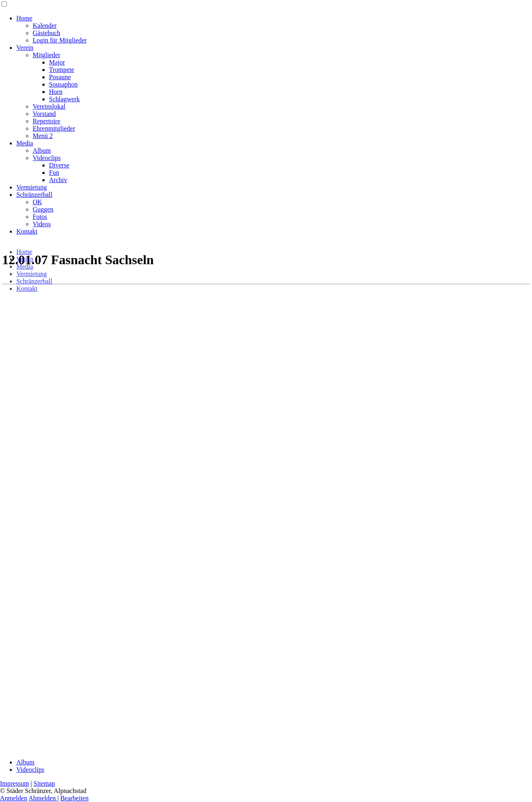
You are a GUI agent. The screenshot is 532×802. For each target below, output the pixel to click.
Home (24, 18)
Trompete (62, 70)
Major (57, 62)
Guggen (43, 209)
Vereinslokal (49, 106)
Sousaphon (63, 84)
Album (42, 150)
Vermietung (32, 187)
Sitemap (44, 783)
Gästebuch (47, 33)
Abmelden (43, 798)
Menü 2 (43, 136)
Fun (54, 173)
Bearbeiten (75, 798)
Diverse (59, 165)
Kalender (45, 26)
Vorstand (44, 114)
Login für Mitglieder (60, 40)
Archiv (58, 180)
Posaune (60, 77)
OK (37, 202)
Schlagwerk (65, 99)
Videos (42, 224)
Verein (25, 48)
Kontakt (27, 231)
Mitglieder (47, 55)
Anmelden (14, 798)
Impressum (14, 783)
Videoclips (47, 158)
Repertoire (47, 121)
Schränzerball (34, 195)
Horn (56, 92)
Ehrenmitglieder (54, 128)
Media (25, 143)
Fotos (40, 217)
